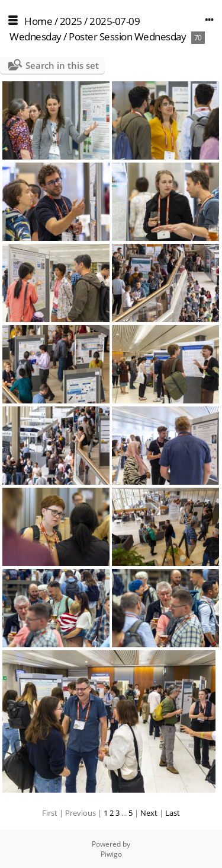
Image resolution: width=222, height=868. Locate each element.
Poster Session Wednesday (127, 36)
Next (149, 813)
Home (38, 21)
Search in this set (62, 65)
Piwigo (111, 854)
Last (173, 813)
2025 (71, 21)
